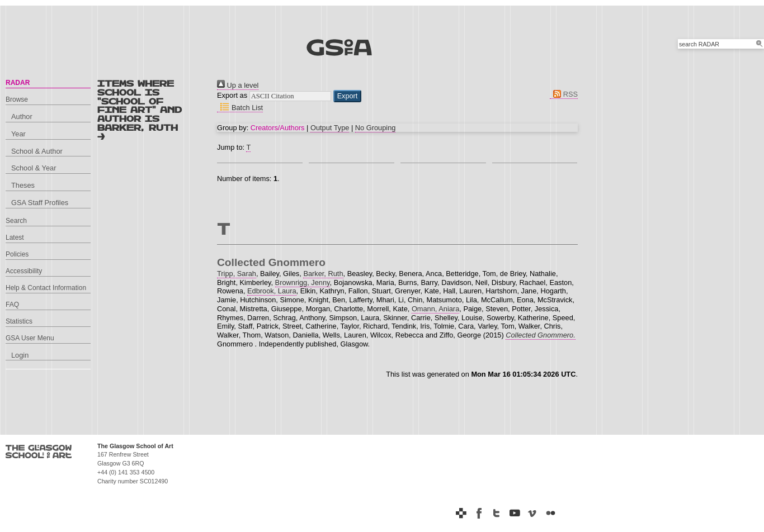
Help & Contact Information (46, 288)
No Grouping (376, 128)
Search (16, 221)
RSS (564, 94)
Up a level (238, 85)
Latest (15, 237)
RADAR (18, 83)
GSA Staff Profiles (40, 203)
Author (22, 117)
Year (18, 134)
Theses (23, 185)
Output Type (330, 128)
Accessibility (24, 271)
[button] (348, 96)
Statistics (19, 321)
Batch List (240, 108)
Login (20, 355)
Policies (17, 254)
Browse (17, 99)
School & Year (34, 168)
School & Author (37, 151)
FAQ (12, 305)
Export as (232, 95)
